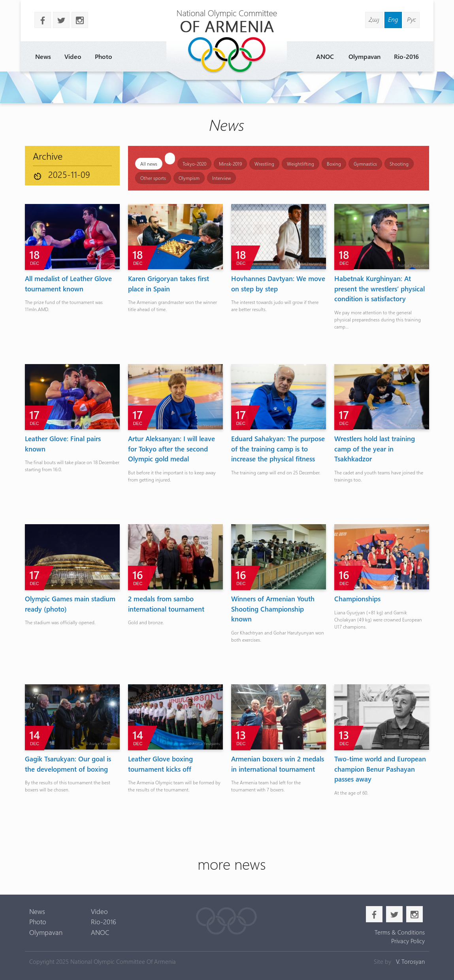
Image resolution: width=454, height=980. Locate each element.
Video (73, 56)
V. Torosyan (410, 961)
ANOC (325, 56)
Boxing (334, 164)
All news (149, 164)
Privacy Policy (408, 941)
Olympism (189, 178)
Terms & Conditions (400, 932)
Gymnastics (365, 164)
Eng (393, 19)
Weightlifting (300, 164)
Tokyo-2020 (194, 164)
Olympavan (365, 56)
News (43, 56)
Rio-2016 (406, 56)
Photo (104, 56)
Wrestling (264, 164)
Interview (221, 178)
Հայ (374, 19)
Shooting (399, 164)
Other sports (153, 178)
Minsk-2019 (230, 164)
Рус (412, 19)
